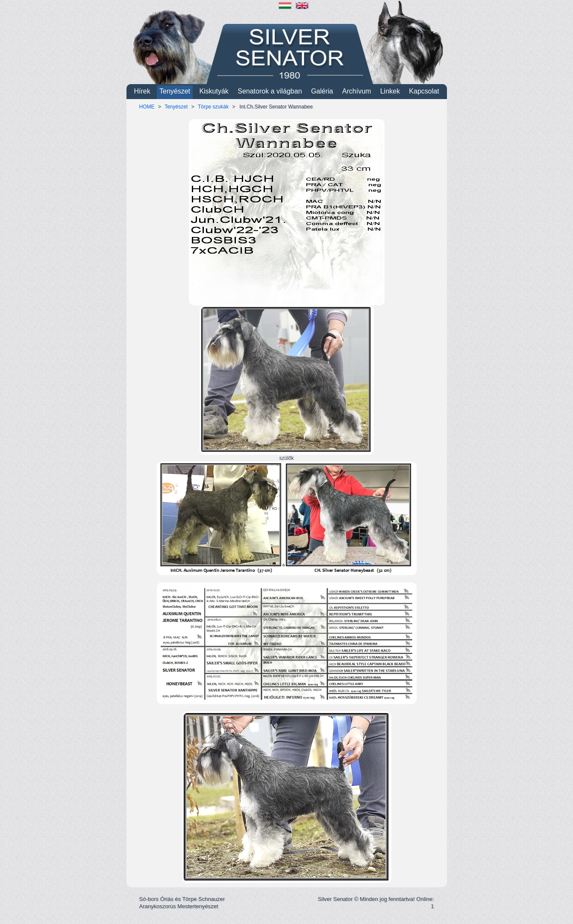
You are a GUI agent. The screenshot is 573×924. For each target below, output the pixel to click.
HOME (147, 107)
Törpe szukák (213, 107)
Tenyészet (175, 91)
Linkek (390, 91)
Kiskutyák (214, 91)
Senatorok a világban (270, 91)
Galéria (322, 91)
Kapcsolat (424, 91)
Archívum (357, 91)
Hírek (142, 91)
